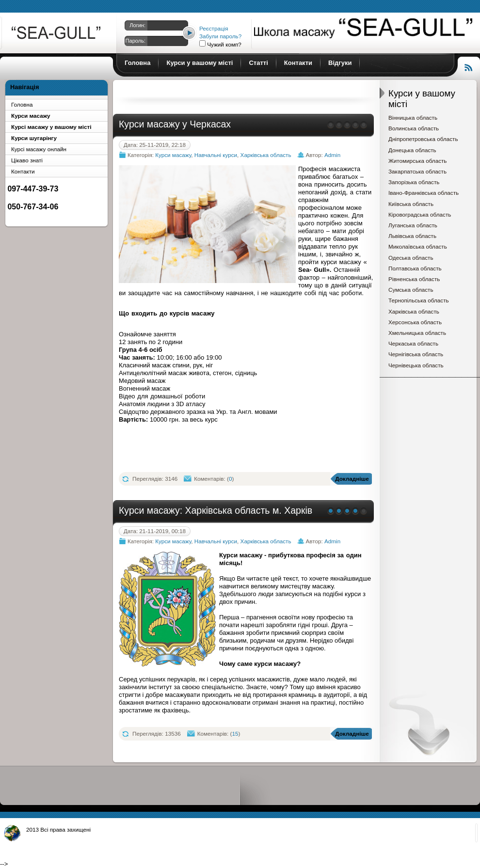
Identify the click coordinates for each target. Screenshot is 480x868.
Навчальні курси (216, 155)
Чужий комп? (224, 44)
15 (235, 734)
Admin (332, 155)
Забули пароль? (220, 36)
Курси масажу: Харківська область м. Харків (216, 510)
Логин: (137, 25)
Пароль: (136, 41)
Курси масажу (57, 35)
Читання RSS (469, 66)
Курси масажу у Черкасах (175, 124)
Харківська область (266, 155)
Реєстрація (214, 28)
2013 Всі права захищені (58, 829)
